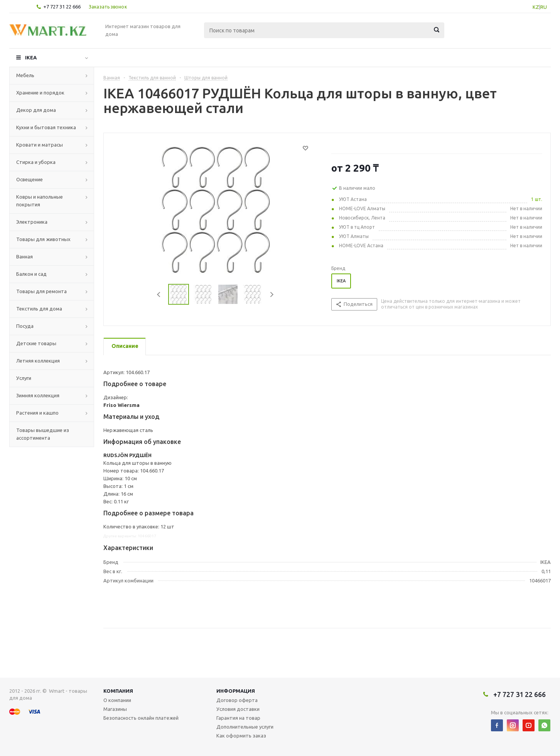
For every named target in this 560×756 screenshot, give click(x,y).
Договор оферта (237, 700)
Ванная (24, 256)
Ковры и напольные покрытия (40, 201)
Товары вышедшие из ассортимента (43, 434)
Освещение (30, 179)
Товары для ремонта (41, 291)
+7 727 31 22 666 (62, 7)
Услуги (24, 378)
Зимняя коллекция (38, 395)
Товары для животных (43, 239)
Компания (118, 691)
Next (272, 294)
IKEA (31, 57)
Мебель (25, 75)
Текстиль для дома (39, 309)
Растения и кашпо (37, 413)
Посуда (25, 326)
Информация (236, 691)
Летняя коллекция (38, 361)
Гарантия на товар (238, 718)
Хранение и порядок (40, 93)
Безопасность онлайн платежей (141, 718)
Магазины (115, 709)
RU (544, 7)
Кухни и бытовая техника (46, 127)
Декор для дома (36, 110)
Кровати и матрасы (40, 145)
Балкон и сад (31, 274)
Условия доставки (238, 709)
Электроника (32, 222)
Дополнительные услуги (245, 727)
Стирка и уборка (36, 162)
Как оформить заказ (241, 736)
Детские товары (36, 343)
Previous (159, 294)
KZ (536, 7)
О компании (117, 700)
